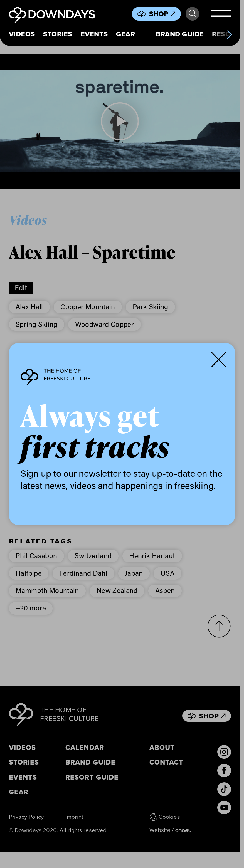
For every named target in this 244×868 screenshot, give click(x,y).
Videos (22, 34)
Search (193, 14)
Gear (125, 34)
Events (94, 34)
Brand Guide (180, 34)
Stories (58, 34)
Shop (162, 14)
